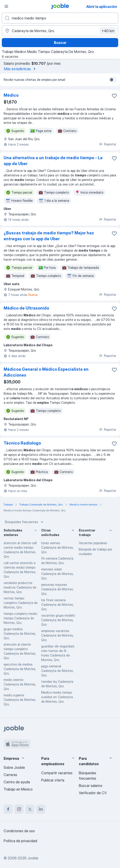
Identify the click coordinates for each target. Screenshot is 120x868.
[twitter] (30, 809)
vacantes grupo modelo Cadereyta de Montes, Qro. (58, 620)
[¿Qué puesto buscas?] (60, 18)
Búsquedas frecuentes (25, 522)
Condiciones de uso (19, 831)
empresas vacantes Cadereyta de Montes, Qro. (57, 635)
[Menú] (6, 6)
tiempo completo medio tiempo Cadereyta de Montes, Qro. (20, 618)
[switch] (113, 80)
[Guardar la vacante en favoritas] (114, 96)
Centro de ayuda (17, 782)
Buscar (60, 43)
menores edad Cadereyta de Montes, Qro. (57, 574)
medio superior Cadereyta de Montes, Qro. (20, 700)
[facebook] (8, 809)
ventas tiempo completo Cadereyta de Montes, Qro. (21, 603)
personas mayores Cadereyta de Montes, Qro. (57, 589)
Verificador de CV (93, 793)
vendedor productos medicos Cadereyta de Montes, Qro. (20, 587)
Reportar (108, 144)
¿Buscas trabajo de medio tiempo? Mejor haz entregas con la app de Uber (49, 236)
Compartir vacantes (57, 773)
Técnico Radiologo (22, 443)
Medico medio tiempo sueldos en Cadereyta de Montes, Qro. (57, 697)
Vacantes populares (93, 543)
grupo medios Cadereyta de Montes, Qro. (20, 634)
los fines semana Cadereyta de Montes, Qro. (57, 605)
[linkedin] (41, 809)
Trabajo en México (18, 789)
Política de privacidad (20, 841)
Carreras (10, 775)
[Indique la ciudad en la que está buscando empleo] (60, 31)
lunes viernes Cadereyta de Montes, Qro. (57, 547)
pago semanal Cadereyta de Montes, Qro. (57, 671)
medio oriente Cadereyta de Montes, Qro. (20, 684)
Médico (11, 95)
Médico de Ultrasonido (26, 308)
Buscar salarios (91, 786)
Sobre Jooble (14, 767)
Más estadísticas (21, 69)
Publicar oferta (53, 780)
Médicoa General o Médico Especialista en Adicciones (46, 372)
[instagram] (19, 809)
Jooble (33, 858)
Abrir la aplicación (102, 7)
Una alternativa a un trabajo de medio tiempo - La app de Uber (53, 161)
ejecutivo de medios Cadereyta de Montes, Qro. (20, 669)
